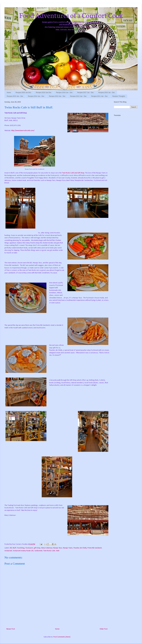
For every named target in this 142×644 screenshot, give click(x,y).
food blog (21, 548)
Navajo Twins (68, 548)
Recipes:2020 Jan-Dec (23, 93)
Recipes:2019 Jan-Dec (44, 93)
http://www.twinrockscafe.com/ (23, 131)
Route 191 (30, 551)
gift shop (37, 548)
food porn (29, 548)
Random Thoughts (119, 96)
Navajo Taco (58, 548)
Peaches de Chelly (80, 548)
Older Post (104, 629)
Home (9, 93)
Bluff (14, 548)
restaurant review (19, 551)
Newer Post (11, 629)
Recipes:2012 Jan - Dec (78, 96)
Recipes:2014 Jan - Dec (36, 96)
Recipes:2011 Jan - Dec (99, 96)
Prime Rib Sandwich (95, 548)
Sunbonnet (38, 551)
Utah (58, 551)
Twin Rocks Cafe (49, 551)
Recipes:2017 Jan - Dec (85, 93)
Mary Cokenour (47, 548)
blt (11, 548)
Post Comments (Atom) (62, 637)
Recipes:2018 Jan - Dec (64, 93)
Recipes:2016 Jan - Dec (107, 93)
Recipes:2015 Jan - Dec (15, 96)
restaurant (8, 551)
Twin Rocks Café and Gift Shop (73, 173)
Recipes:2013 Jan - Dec (57, 96)
